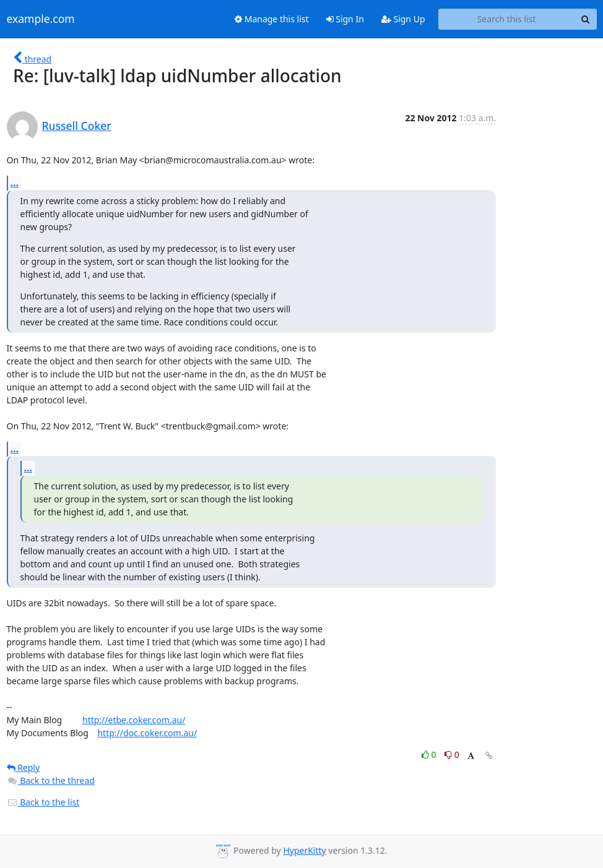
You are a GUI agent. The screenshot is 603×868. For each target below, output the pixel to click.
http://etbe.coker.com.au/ (134, 720)
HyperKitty (304, 850)
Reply (24, 767)
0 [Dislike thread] (452, 754)
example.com (41, 19)
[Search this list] (507, 19)
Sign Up (403, 19)
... (15, 183)
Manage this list (272, 19)
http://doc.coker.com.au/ (147, 733)
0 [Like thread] (430, 754)
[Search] (586, 19)
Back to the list (43, 802)
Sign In (345, 19)
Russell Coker (77, 126)
